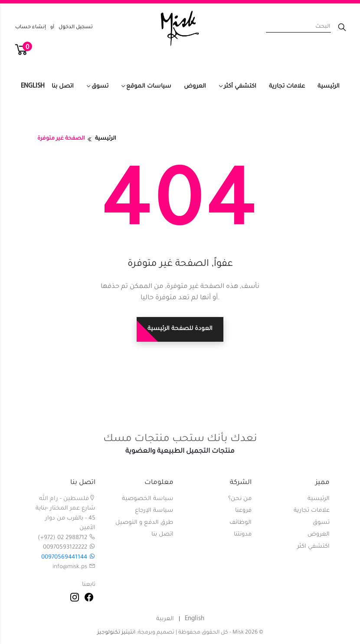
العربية (165, 619)
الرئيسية (329, 87)
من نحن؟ (240, 499)
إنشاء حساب (31, 28)
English (33, 86)
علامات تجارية (287, 87)
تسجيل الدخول (76, 28)
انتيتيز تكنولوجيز (116, 633)
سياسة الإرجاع (154, 511)
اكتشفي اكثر (313, 547)
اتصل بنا (63, 87)
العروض (195, 87)
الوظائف (241, 523)
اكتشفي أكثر (240, 87)
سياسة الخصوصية (148, 499)
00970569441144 (68, 557)
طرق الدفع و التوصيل (144, 523)
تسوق (100, 87)
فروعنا (243, 511)
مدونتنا (243, 534)
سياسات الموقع (149, 87)
